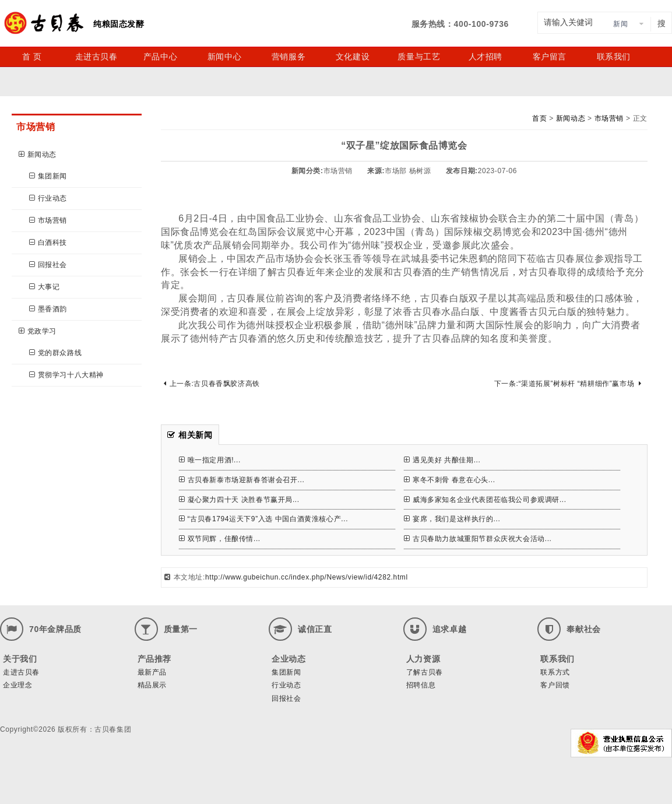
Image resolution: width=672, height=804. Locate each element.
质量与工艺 (419, 57)
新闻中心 (224, 57)
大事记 (44, 287)
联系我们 (614, 57)
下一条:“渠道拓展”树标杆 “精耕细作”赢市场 (568, 384)
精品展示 (152, 685)
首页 (539, 118)
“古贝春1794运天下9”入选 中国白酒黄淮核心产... (263, 519)
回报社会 (48, 265)
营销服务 (288, 57)
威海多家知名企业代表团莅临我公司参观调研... (485, 500)
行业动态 (48, 198)
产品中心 (160, 57)
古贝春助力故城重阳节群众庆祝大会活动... (478, 539)
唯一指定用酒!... (210, 460)
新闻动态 (38, 155)
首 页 (32, 57)
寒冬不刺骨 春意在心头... (449, 480)
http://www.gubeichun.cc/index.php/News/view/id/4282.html (307, 577)
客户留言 (550, 57)
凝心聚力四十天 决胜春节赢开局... (239, 500)
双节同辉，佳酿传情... (220, 539)
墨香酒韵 (48, 309)
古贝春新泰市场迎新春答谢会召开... (242, 480)
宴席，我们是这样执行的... (452, 519)
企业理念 (17, 685)
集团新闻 (48, 176)
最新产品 (152, 672)
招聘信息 (421, 685)
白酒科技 (48, 243)
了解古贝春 (425, 672)
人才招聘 (485, 57)
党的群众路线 (55, 353)
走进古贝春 (96, 57)
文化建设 (353, 57)
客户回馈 (555, 685)
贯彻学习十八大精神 (66, 375)
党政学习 (38, 331)
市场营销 (48, 220)
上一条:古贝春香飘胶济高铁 (212, 384)
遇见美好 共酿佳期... (442, 460)
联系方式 (555, 672)
